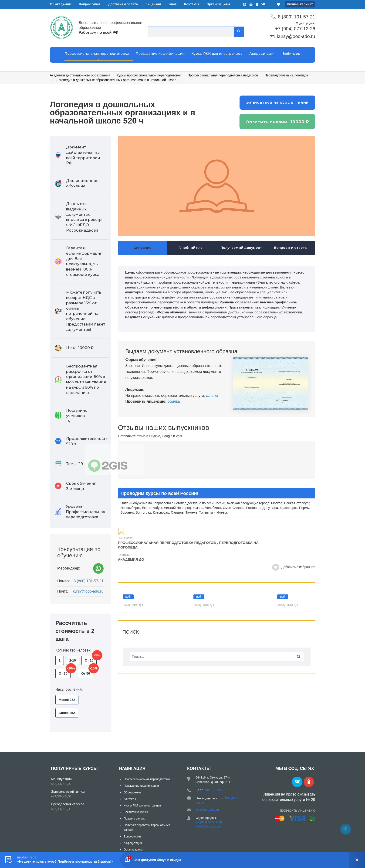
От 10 (91, 659)
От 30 (65, 672)
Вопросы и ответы (291, 248)
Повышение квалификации (160, 54)
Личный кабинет (300, 4)
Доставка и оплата (123, 4)
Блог (173, 4)
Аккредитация (262, 54)
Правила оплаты (135, 819)
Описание (142, 248)
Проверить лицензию (297, 810)
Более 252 (67, 713)
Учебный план (192, 248)
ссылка (212, 396)
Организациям (218, 4)
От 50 (87, 672)
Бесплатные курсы (136, 812)
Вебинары (291, 54)
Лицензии (153, 4)
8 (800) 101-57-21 (297, 17)
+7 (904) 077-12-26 (295, 29)
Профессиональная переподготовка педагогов (167, 543)
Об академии (61, 4)
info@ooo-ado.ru (208, 810)
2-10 (73, 660)
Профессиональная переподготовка (97, 54)
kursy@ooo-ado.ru (296, 36)
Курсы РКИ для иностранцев (217, 54)
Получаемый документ (241, 248)
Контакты (191, 4)
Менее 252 (67, 700)
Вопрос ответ (90, 4)
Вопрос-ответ (132, 837)
